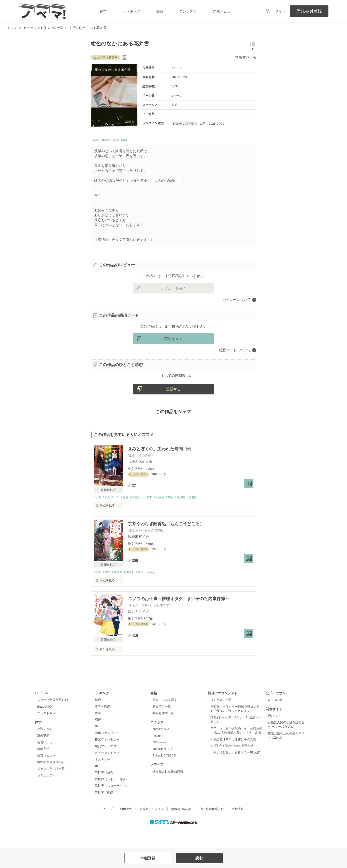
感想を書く (173, 340)
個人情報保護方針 (212, 829)
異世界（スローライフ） (112, 806)
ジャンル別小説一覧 (51, 789)
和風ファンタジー (107, 753)
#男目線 (190, 516)
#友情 (178, 516)
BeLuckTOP (45, 726)
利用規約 (126, 829)
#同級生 (166, 516)
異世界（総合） (106, 792)
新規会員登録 (309, 11)
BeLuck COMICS (164, 775)
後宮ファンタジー (107, 759)
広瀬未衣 (135, 556)
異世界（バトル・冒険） (112, 799)
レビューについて (237, 301)
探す (103, 11)
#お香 (108, 592)
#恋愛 (124, 141)
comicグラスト (163, 749)
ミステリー (103, 779)
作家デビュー (223, 11)
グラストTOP (46, 733)
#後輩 (135, 141)
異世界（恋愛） (106, 812)
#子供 (98, 516)
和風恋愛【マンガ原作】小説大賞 (233, 759)
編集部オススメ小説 (51, 782)
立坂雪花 (242, 57)
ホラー (99, 786)
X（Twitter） (276, 720)
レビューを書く (173, 290)
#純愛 (97, 141)
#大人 (108, 516)
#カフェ (146, 592)
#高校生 (119, 592)
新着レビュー (46, 775)
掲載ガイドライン (152, 829)
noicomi (158, 755)
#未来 (154, 516)
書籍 (160, 11)
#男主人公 (141, 516)
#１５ (118, 516)
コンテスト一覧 (221, 720)
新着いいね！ (46, 762)
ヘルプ (108, 829)
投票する (173, 408)
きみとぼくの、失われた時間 (156, 468)
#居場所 (203, 516)
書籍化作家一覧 (163, 733)
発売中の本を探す (165, 720)
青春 (98, 733)
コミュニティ (46, 795)
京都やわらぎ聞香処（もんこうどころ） (166, 543)
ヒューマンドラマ (107, 773)
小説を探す (45, 749)
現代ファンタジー (107, 766)
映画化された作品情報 (168, 791)
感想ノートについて (235, 351)
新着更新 (43, 755)
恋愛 (98, 739)
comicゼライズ (163, 769)
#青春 (128, 516)
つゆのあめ (137, 481)
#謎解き (133, 592)
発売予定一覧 (162, 726)
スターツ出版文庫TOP (52, 720)
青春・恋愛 (103, 726)
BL (97, 746)
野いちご (274, 736)
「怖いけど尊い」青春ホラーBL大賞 (235, 772)
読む (199, 858)
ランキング (131, 11)
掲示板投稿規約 (182, 829)
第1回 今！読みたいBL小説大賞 (232, 766)
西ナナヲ (135, 631)
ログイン (279, 11)
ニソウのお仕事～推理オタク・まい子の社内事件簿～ (179, 618)
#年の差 (111, 141)
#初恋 (158, 592)
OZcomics (159, 762)
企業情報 (238, 829)
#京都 (98, 592)
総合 (98, 720)
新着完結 (43, 769)
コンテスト (188, 11)
